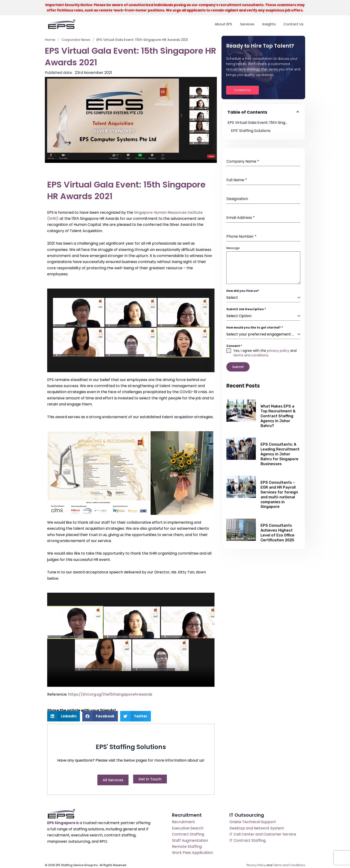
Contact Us (294, 24)
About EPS (223, 24)
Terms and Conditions (289, 863)
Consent (234, 346)
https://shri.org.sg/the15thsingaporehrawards (110, 694)
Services (247, 24)
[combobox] (263, 298)
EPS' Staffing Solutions (251, 131)
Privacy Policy (256, 863)
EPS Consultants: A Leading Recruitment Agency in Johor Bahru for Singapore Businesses (280, 452)
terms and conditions (251, 355)
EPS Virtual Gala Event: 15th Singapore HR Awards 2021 (263, 123)
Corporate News (76, 40)
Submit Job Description (246, 309)
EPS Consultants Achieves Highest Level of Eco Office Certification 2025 (277, 531)
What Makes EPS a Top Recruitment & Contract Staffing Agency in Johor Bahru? (278, 414)
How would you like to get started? (255, 327)
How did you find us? (243, 291)
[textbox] (262, 298)
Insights (269, 24)
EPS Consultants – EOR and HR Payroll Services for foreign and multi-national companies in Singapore (279, 493)
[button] (64, 716)
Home (50, 40)
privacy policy (278, 351)
